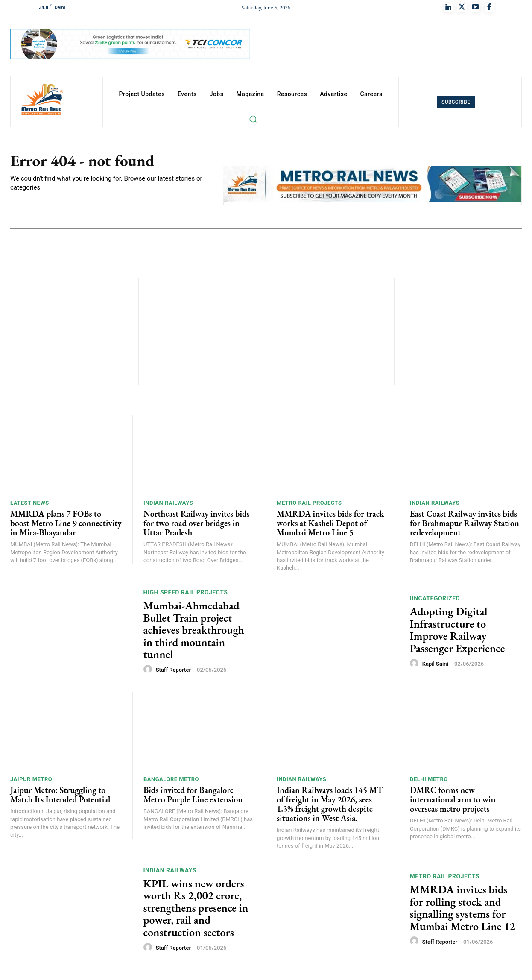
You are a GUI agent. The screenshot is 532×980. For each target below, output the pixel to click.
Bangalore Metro (171, 781)
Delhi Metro (429, 781)
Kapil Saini (435, 666)
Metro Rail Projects (309, 505)
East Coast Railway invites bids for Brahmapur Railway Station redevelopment (465, 525)
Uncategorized (435, 600)
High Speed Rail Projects (186, 594)
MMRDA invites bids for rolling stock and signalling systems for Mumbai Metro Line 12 (463, 910)
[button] (253, 119)
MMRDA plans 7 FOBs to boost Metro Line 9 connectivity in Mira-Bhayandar (66, 525)
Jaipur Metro (31, 781)
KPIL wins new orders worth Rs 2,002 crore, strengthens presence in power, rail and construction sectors (196, 910)
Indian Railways (168, 505)
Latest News (30, 505)
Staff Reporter (173, 672)
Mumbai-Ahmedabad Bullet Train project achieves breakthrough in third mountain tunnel (194, 632)
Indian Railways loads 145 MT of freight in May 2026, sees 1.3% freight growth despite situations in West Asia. (330, 806)
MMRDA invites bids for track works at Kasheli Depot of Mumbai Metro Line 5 (330, 525)
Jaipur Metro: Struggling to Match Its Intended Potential (60, 797)
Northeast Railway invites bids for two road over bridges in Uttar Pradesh (197, 525)
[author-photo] (149, 672)
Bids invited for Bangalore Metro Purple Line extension (193, 797)
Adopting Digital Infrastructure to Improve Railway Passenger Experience (457, 632)
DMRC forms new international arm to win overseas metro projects (453, 802)
